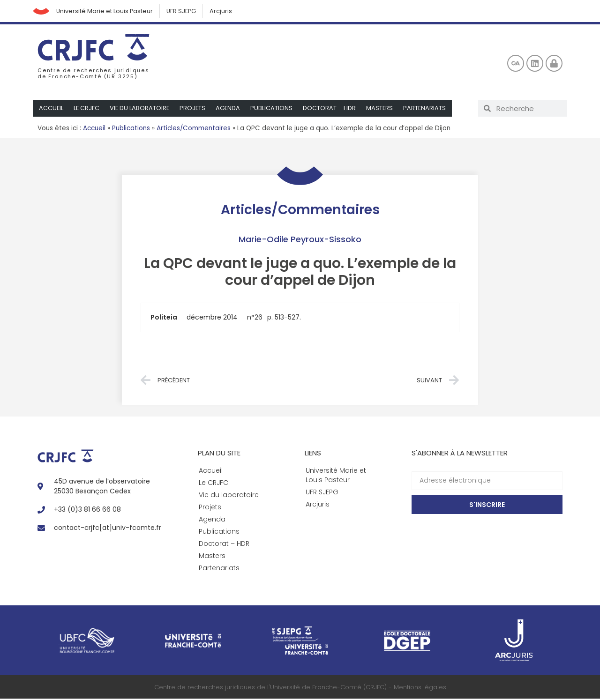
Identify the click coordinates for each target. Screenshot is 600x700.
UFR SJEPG (186, 11)
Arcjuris (227, 11)
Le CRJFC (87, 109)
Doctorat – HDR (332, 109)
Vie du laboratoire (141, 109)
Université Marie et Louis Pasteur (107, 11)
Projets (195, 109)
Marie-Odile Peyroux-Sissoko (300, 240)
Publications (274, 109)
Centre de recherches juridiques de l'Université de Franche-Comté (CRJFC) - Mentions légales (300, 688)
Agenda (230, 109)
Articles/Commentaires (194, 130)
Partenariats (428, 109)
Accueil (51, 109)
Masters (382, 109)
